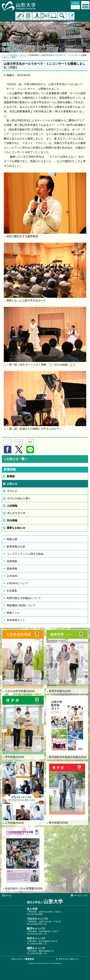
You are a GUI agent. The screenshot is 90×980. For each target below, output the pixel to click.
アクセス (37, 16)
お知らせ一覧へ (16, 459)
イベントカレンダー (19, 498)
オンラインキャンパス (53, 16)
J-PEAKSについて (17, 583)
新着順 (11, 476)
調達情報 (12, 569)
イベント (12, 491)
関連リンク (13, 613)
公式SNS (12, 576)
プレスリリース (16, 513)
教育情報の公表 (16, 547)
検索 (62, 16)
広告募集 (12, 591)
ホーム (5, 55)
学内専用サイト (16, 620)
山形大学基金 (70, 16)
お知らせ (12, 484)
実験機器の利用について (21, 605)
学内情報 (12, 520)
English (75, 7)
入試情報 (12, 506)
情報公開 (12, 539)
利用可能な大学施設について (24, 598)
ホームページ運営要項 (23, 959)
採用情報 (12, 561)
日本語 (75, 3)
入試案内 (20, 16)
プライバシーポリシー (68, 959)
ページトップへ (81, 895)
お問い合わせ (45, 16)
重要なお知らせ (16, 528)
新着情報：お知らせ (18, 55)
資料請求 (28, 16)
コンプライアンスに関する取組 (25, 554)
